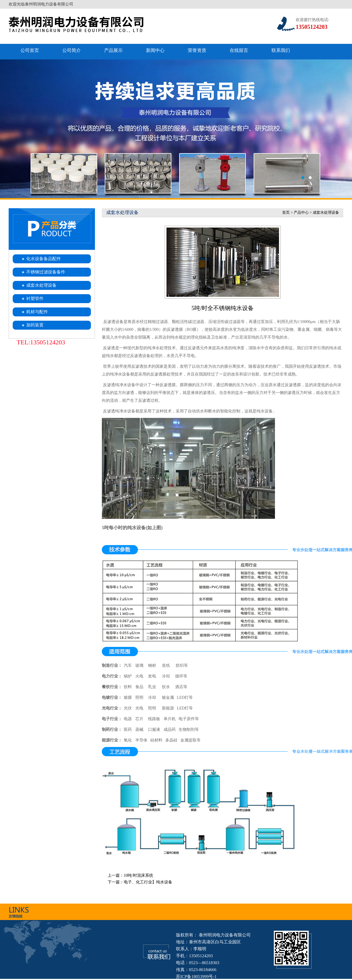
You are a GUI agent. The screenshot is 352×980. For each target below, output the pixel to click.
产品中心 (301, 212)
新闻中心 (155, 50)
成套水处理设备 (326, 212)
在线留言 (239, 50)
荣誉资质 (197, 50)
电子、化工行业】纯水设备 (148, 882)
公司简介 (72, 50)
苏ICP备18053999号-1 (196, 977)
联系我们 (281, 50)
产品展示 (113, 50)
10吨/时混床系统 (138, 875)
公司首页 (30, 50)
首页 (286, 212)
